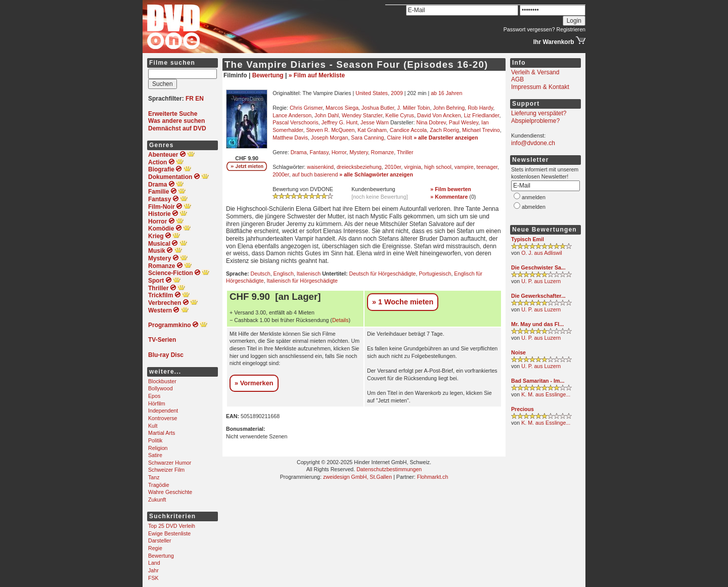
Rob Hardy (480, 108)
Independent (163, 411)
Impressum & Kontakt (540, 87)
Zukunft (157, 500)
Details (340, 320)
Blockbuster (162, 381)
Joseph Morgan (329, 138)
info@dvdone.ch (533, 143)
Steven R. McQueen (330, 130)
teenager (487, 167)
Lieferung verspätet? (539, 113)
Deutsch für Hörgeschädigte (382, 274)
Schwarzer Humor (170, 463)
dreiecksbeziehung (359, 167)
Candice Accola (408, 130)
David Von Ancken (439, 115)
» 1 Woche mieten (403, 302)
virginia (413, 167)
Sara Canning (367, 138)
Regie (155, 548)
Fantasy (319, 152)
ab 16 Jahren (446, 93)
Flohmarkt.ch (433, 477)
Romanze (383, 152)
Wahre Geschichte (170, 492)
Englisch (284, 274)
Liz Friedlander (482, 115)
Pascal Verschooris (295, 122)
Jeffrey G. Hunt (339, 122)
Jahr (153, 570)
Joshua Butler (378, 108)
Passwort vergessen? (529, 29)
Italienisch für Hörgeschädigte (302, 281)
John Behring (449, 108)
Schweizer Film (166, 470)
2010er (393, 167)
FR (190, 99)
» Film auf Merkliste (317, 75)
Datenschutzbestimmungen (389, 469)
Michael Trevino (481, 130)
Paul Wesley (464, 122)
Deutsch (261, 274)
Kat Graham (372, 130)
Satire (155, 455)
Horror (339, 152)
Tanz (154, 477)
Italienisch (309, 274)
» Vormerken (254, 383)
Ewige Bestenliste (169, 533)
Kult (153, 426)
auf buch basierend (315, 174)
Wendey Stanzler (362, 115)
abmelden (534, 207)
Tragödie (159, 485)
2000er (281, 174)
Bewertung (161, 556)
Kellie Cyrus (400, 115)
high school (438, 167)
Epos (154, 396)
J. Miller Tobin (414, 108)
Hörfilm (157, 403)
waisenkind (320, 167)
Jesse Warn (375, 122)
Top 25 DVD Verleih (172, 526)
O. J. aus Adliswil (542, 253)
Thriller (405, 152)
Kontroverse (163, 418)
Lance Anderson (292, 115)
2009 (397, 93)
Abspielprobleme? (535, 121)
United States (372, 93)
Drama (299, 152)
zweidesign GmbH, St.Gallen (357, 477)
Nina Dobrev (431, 122)
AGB (517, 79)
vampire (464, 167)
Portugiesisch (435, 274)
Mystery (359, 152)
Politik (155, 440)
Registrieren (571, 29)
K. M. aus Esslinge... (546, 394)
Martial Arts (162, 433)
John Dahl (327, 115)
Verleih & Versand (535, 72)
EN (199, 99)
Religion (158, 448)
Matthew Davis (290, 138)
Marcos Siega (342, 108)
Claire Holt (399, 138)
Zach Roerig (444, 130)
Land (154, 563)
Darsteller (160, 540)
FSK (153, 578)
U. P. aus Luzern (541, 281)
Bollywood (161, 388)
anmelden (534, 197)
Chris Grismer (306, 108)
